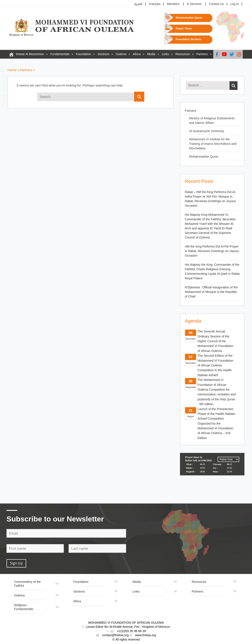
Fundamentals (60, 54)
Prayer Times (184, 29)
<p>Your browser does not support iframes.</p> (212, 469)
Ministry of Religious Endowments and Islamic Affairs (212, 121)
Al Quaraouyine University (207, 131)
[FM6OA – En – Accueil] (11, 54)
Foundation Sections (188, 39)
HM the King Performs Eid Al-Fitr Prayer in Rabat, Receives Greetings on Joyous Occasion (212, 251)
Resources (183, 54)
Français (155, 4)
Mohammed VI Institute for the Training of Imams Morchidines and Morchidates (213, 144)
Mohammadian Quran (189, 18)
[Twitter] (232, 54)
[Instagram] (239, 54)
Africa (137, 54)
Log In (235, 4)
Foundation (83, 54)
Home (12, 70)
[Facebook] (217, 54)
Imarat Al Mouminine (30, 54)
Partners (202, 54)
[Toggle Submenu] (57, 585)
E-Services (194, 4)
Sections (103, 54)
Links (165, 54)
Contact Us (216, 4)
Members (173, 4)
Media (151, 54)
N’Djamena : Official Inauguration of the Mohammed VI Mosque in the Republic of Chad (211, 292)
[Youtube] (224, 54)
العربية (138, 4)
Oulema (121, 54)
